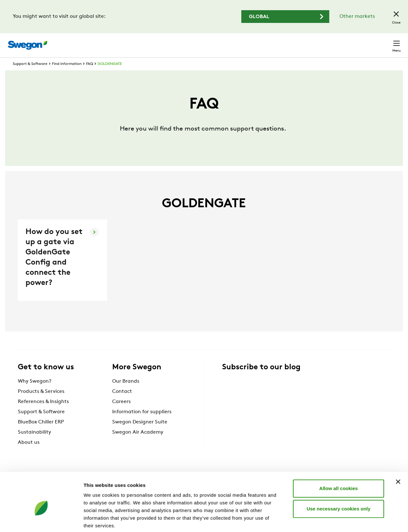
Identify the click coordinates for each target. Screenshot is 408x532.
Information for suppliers (142, 424)
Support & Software (30, 76)
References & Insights (43, 414)
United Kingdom (344, 42)
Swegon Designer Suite (140, 434)
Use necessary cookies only (339, 477)
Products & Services (41, 403)
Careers (306, 42)
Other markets (357, 17)
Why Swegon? (35, 393)
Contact (385, 42)
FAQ (90, 76)
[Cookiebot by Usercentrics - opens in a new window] (41, 520)
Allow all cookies (339, 456)
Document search (267, 42)
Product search (215, 42)
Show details (335, 519)
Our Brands (126, 393)
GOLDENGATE (110, 76)
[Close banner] (398, 450)
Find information (67, 76)
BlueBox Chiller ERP (41, 434)
